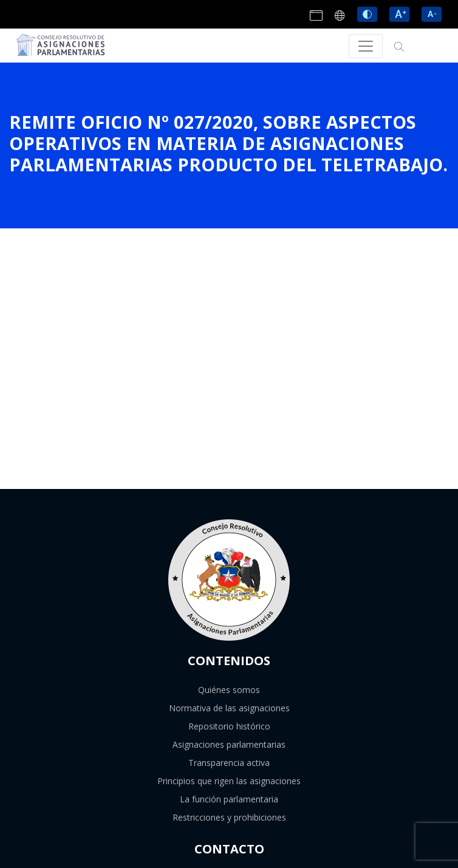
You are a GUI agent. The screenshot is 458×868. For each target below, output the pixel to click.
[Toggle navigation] (366, 46)
